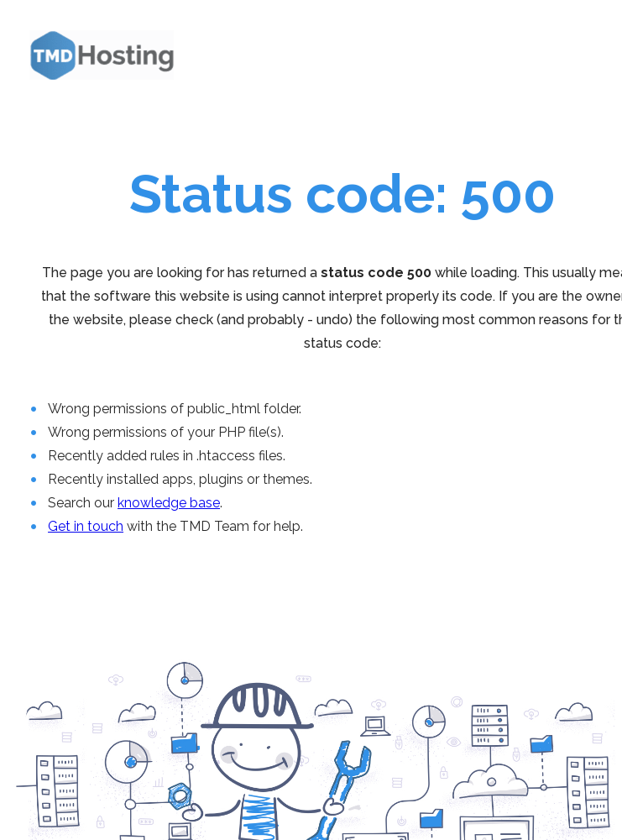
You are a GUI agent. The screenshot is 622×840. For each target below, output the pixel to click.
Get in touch (86, 526)
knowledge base (169, 503)
